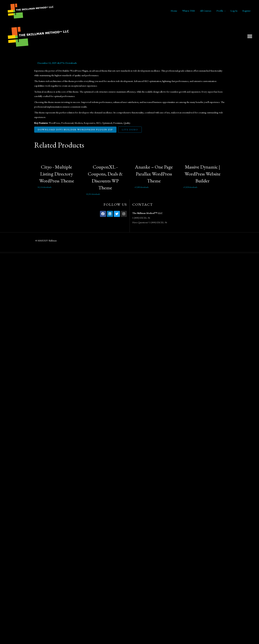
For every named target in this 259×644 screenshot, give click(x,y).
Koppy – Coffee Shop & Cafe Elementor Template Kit (100, 253)
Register (247, 11)
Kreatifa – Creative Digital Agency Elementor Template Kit (146, 253)
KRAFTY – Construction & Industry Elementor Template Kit (108, 253)
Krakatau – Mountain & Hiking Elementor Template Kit (117, 253)
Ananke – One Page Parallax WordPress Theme (154, 174)
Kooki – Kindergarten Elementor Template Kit (93, 253)
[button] (250, 36)
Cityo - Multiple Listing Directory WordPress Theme (57, 174)
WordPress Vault (88, 253)
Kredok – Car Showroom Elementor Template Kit (154, 253)
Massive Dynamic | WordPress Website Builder (202, 174)
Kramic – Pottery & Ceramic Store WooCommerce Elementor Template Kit (126, 253)
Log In (234, 11)
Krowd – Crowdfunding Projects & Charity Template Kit (169, 253)
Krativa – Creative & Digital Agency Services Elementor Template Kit (137, 253)
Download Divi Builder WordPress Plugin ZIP (76, 130)
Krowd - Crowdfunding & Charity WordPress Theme (161, 253)
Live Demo (131, 130)
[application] (225, 11)
